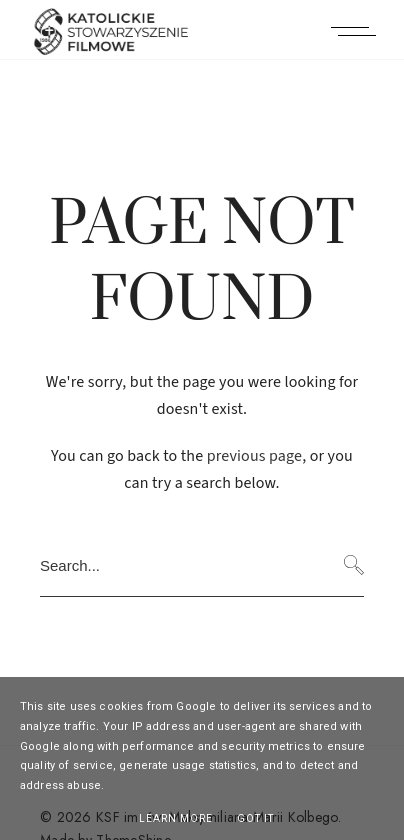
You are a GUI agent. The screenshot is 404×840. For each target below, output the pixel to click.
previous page (255, 456)
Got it (255, 818)
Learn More (176, 818)
